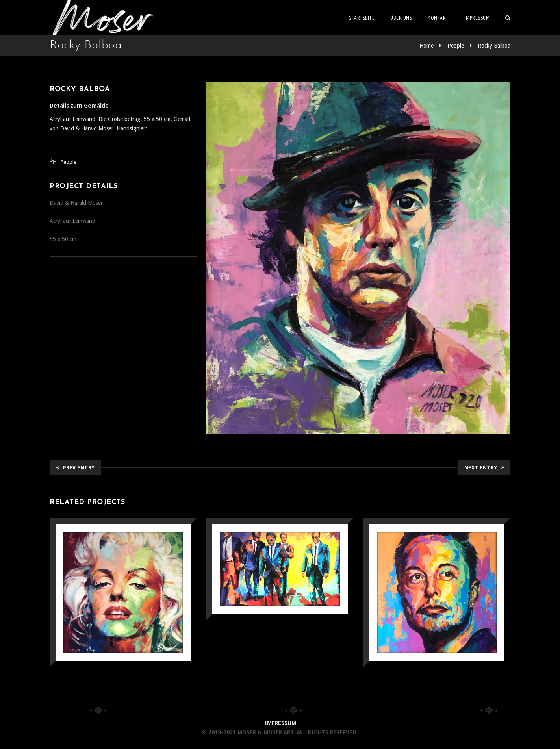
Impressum (477, 18)
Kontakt (438, 18)
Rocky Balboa (494, 46)
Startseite (362, 18)
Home (426, 46)
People (456, 46)
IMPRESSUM (280, 723)
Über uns (401, 18)
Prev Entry (75, 468)
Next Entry (484, 468)
